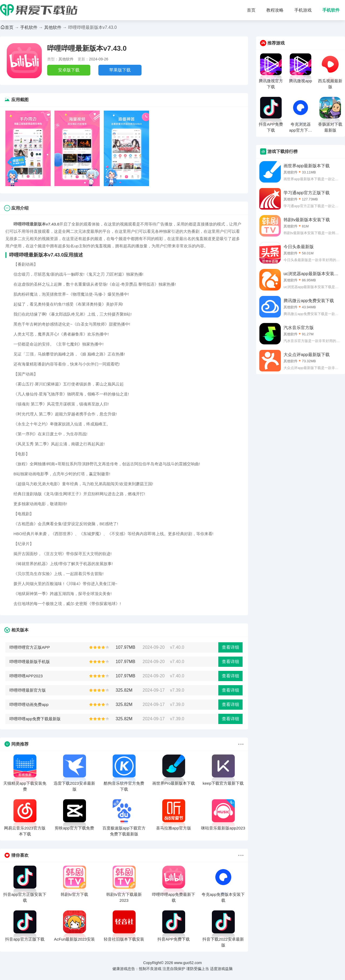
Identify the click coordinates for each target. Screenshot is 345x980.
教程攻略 (275, 10)
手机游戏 (303, 10)
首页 (251, 10)
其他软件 (53, 27)
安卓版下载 (69, 70)
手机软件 (331, 10)
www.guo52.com (188, 963)
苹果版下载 (120, 70)
